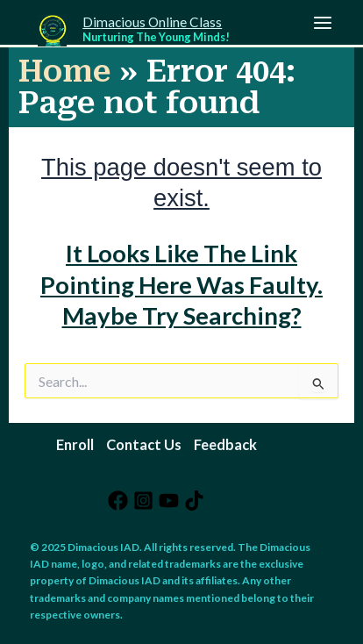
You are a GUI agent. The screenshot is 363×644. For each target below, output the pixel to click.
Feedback (225, 444)
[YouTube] (169, 501)
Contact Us (144, 444)
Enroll (75, 444)
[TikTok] (194, 501)
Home (64, 71)
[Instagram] (143, 501)
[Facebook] (118, 501)
